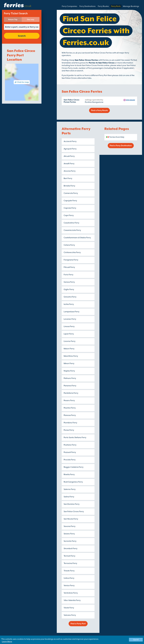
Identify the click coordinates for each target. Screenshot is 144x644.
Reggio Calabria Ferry (74, 467)
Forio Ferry (68, 275)
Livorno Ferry (70, 341)
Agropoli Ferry (70, 149)
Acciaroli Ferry (70, 141)
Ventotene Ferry (71, 593)
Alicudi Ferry (69, 156)
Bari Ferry (68, 178)
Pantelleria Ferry (71, 393)
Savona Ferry (70, 526)
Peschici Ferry (70, 408)
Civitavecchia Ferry (72, 252)
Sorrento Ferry (70, 541)
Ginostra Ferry (70, 297)
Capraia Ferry (70, 208)
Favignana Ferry (71, 260)
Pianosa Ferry (70, 415)
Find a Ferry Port (78, 624)
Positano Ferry (70, 445)
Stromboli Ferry (71, 549)
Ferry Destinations (87, 6)
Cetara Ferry (69, 245)
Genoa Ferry (69, 282)
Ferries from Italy (117, 137)
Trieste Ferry (69, 571)
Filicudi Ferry (69, 267)
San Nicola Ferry (71, 519)
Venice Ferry (69, 586)
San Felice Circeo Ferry (74, 511)
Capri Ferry (69, 215)
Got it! (136, 640)
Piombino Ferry (70, 423)
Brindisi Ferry (69, 186)
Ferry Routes (103, 6)
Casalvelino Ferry (71, 223)
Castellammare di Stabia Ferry (77, 238)
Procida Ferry (70, 460)
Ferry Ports (116, 6)
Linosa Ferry (69, 326)
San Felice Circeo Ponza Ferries (72, 101)
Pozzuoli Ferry (70, 452)
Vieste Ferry (69, 608)
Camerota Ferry (71, 193)
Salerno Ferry (70, 489)
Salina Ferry (69, 497)
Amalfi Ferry (69, 164)
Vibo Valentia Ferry (72, 600)
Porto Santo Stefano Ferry (75, 437)
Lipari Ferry (69, 334)
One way (31, 19)
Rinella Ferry (69, 474)
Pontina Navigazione (94, 102)
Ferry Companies (69, 6)
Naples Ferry (69, 371)
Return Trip (13, 19)
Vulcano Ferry (70, 615)
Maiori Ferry (69, 349)
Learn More (7, 642)
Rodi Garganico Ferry (73, 482)
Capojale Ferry (70, 201)
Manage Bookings (131, 6)
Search (22, 36)
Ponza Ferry (69, 430)
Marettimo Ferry (71, 356)
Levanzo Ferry (70, 319)
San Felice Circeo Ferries (86, 60)
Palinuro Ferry (70, 378)
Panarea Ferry (70, 386)
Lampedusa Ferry (72, 312)
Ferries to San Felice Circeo (102, 63)
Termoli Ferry (69, 556)
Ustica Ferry (69, 578)
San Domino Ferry (72, 504)
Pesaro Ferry (69, 400)
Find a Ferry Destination (121, 146)
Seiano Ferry (69, 534)
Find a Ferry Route (99, 110)
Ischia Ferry (69, 304)
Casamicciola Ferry (72, 230)
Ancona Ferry (70, 171)
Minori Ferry (69, 363)
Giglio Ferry (69, 289)
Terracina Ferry (70, 563)
